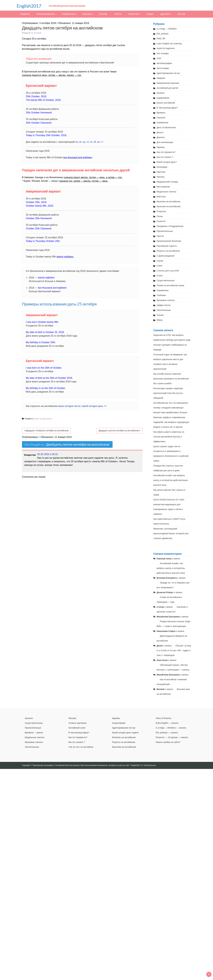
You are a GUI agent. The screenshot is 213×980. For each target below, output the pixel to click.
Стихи (159, 276)
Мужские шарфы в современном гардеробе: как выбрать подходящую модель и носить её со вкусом (171, 422)
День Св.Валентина (166, 127)
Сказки (160, 261)
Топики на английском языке (170, 285)
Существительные (166, 280)
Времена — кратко (34, 733)
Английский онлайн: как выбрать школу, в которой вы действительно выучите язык (171, 480)
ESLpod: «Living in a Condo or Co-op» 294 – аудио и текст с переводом (174, 650)
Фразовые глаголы (166, 300)
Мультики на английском (168, 206)
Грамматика (68, 14)
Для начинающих (165, 142)
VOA (159, 58)
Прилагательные (165, 231)
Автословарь (163, 68)
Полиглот (134, 14)
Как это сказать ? (165, 157)
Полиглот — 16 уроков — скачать (172, 737)
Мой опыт (161, 197)
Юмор (159, 320)
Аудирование (163, 98)
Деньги (160, 132)
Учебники (161, 295)
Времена (161, 113)
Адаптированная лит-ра (168, 73)
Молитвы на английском (168, 202)
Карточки (161, 172)
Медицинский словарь (167, 182)
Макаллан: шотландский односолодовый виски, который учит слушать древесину (171, 533)
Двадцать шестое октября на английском (119, 431)
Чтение (103, 14)
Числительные (164, 310)
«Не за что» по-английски (81, 747)
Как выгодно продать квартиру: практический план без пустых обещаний (168, 393)
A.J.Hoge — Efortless (167, 29)
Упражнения (162, 290)
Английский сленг (77, 728)
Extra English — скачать (167, 723)
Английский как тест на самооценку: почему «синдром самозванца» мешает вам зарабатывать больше (171, 408)
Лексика (87, 14)
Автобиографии (164, 63)
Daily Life (161, 38)
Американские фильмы (168, 83)
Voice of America (163, 718)
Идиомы (161, 147)
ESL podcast (162, 34)
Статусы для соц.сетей (168, 271)
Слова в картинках (77, 723)
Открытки (161, 211)
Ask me (181, 14)
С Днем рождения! (166, 256)
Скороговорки (119, 723)
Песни (160, 216)
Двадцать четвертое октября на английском (47, 431)
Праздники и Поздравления (170, 226)
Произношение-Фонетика (169, 241)
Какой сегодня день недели (125, 733)
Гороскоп (161, 118)
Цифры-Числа (163, 305)
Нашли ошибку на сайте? (168, 742)
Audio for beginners (166, 48)
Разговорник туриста (167, 246)
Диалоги (165, 14)
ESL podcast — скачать (167, 733)
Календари (162, 167)
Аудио (150, 14)
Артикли (161, 93)
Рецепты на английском (168, 251)
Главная (25, 14)
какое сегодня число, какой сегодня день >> (82, 406)
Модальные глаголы (166, 192)
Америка (161, 78)
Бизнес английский (166, 103)
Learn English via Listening (169, 44)
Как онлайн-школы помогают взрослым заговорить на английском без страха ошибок (171, 379)
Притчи (160, 236)
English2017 (29, 6)
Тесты (118, 14)
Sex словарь (163, 53)
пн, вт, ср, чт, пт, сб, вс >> (89, 142)
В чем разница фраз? (167, 108)
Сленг (159, 266)
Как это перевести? (166, 152)
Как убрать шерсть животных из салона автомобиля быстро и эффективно (169, 437)
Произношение (46, 14)
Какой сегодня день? (43, 419)
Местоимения (163, 187)
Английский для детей (167, 88)
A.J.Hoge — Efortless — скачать (171, 728)
